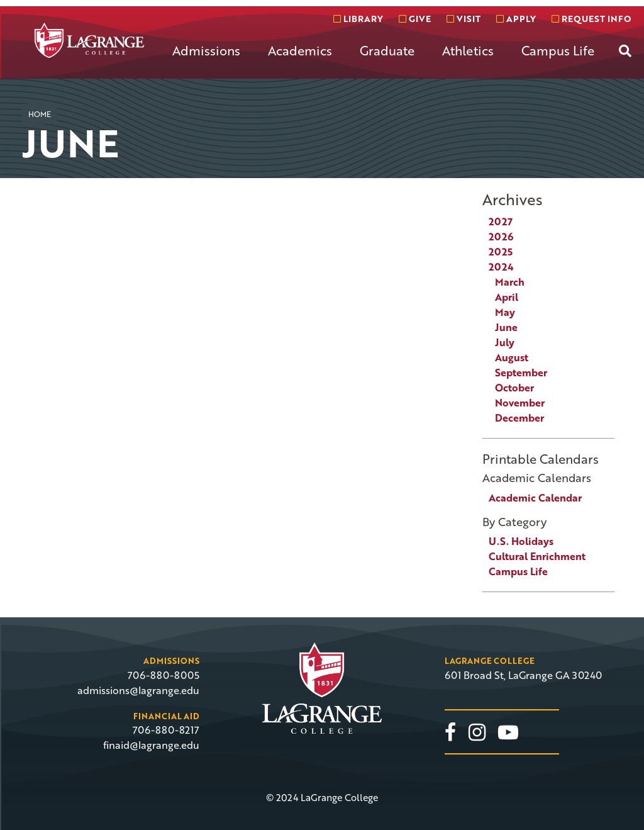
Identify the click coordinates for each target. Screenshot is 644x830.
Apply (516, 19)
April (507, 297)
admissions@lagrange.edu (138, 690)
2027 (501, 222)
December (519, 418)
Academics (300, 50)
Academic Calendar (535, 498)
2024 (501, 267)
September (521, 373)
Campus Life (558, 50)
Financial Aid (166, 716)
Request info (591, 19)
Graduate (387, 50)
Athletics (468, 50)
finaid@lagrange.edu (151, 745)
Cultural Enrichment (537, 556)
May (505, 312)
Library (358, 19)
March (510, 282)
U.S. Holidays (521, 541)
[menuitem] (206, 60)
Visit (464, 19)
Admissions (206, 50)
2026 (501, 237)
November (520, 403)
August (512, 357)
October (514, 388)
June (506, 327)
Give (415, 19)
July (505, 342)
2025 (501, 252)
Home (40, 114)
